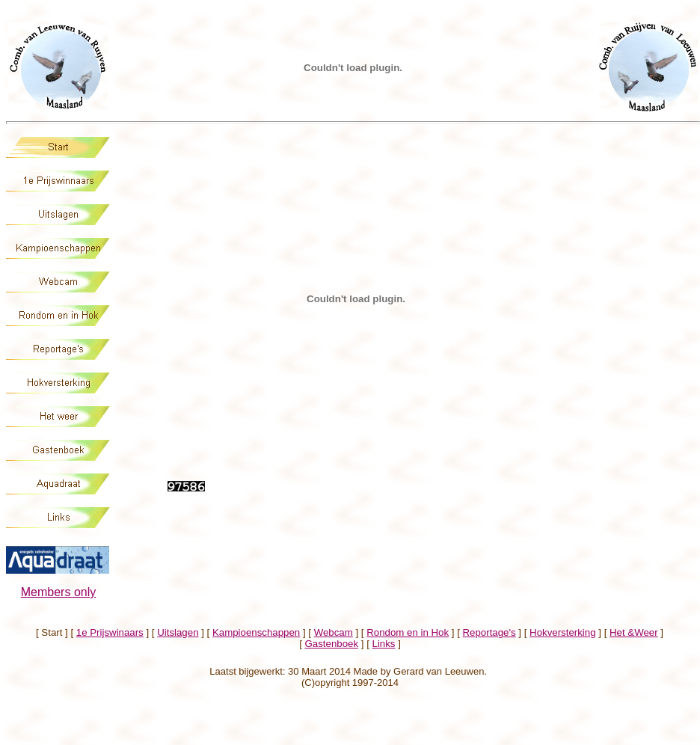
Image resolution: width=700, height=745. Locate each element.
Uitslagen (178, 632)
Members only (58, 592)
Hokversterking (562, 632)
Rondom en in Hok (408, 632)
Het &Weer (634, 632)
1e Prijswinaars (110, 632)
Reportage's (489, 632)
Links (384, 644)
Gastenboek (332, 644)
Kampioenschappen (256, 632)
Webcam (334, 632)
